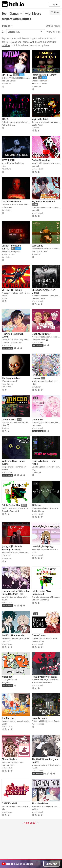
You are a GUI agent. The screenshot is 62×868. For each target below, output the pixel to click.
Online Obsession (41, 160)
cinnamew (36, 425)
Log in (54, 4)
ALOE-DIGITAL (8, 125)
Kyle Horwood (38, 724)
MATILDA (7, 75)
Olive (4, 425)
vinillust (35, 809)
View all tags (53, 32)
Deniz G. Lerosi (38, 298)
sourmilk (35, 166)
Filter (55, 12)
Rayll (34, 470)
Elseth (4, 724)
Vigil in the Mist (40, 119)
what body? (8, 677)
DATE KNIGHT (9, 803)
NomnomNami (8, 765)
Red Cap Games (9, 81)
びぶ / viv (6, 555)
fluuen (4, 600)
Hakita (4, 296)
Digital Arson (37, 125)
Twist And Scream (40, 251)
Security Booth (39, 718)
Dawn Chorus (39, 635)
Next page (29, 823)
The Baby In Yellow (11, 378)
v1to (4, 166)
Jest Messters (8, 718)
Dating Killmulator (41, 334)
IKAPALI (6, 119)
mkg (3, 809)
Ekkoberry (6, 641)
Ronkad (5, 470)
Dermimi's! (37, 420)
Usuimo (36, 378)
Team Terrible (7, 384)
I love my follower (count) (44, 677)
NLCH (34, 384)
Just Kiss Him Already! (13, 635)
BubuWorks (7, 207)
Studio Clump (38, 511)
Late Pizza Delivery (11, 201)
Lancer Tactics (9, 420)
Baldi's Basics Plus (11, 505)
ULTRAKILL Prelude (12, 290)
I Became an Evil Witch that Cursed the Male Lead (16, 593)
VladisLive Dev (8, 254)
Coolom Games (38, 340)
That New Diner (40, 803)
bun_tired (6, 682)
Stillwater (37, 505)
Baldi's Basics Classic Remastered (42, 593)
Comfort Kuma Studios (12, 342)
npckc (34, 552)
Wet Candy (37, 246)
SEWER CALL (9, 160)
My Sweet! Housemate (43, 201)
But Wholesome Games (42, 682)
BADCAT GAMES (39, 84)
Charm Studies (9, 759)
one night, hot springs (43, 546)
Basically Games (9, 511)
